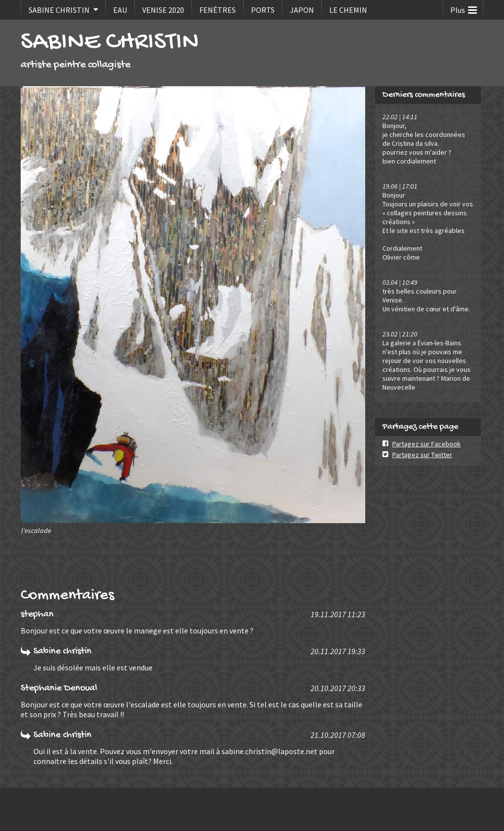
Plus (464, 8)
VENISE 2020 (163, 10)
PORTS (263, 10)
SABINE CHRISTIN (59, 10)
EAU (120, 10)
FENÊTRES (218, 10)
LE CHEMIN (348, 10)
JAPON (302, 10)
